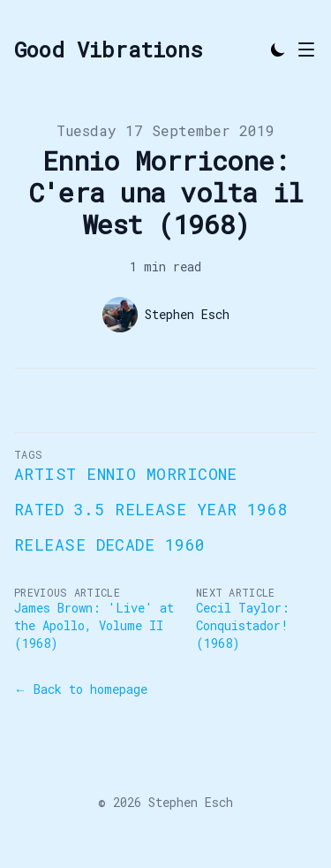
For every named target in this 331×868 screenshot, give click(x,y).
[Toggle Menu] (306, 49)
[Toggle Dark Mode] (278, 49)
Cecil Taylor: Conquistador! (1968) (243, 625)
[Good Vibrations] (109, 49)
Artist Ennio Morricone (126, 474)
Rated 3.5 (59, 509)
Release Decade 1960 (110, 544)
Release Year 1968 (201, 509)
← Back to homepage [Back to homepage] (81, 689)
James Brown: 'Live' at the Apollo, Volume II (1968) (94, 625)
